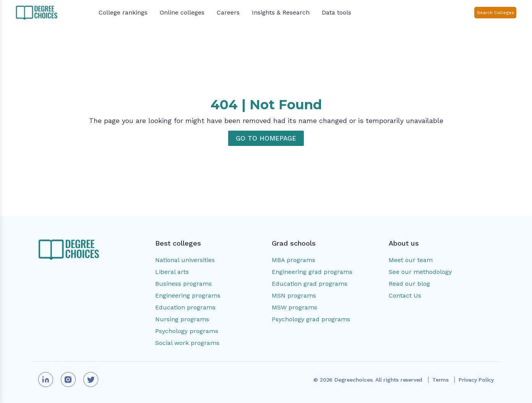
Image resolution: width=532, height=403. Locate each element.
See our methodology (420, 272)
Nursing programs (182, 319)
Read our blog (409, 284)
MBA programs (294, 260)
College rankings (123, 12)
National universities (185, 260)
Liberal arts (172, 272)
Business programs (183, 284)
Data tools (337, 12)
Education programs (185, 307)
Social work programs (187, 343)
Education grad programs (310, 284)
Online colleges (182, 12)
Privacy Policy (476, 380)
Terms (440, 380)
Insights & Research (281, 12)
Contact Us (405, 295)
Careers (228, 12)
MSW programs (294, 307)
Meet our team (411, 260)
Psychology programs (187, 331)
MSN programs (294, 295)
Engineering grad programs (312, 272)
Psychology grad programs (311, 319)
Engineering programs (188, 295)
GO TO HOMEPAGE (266, 138)
